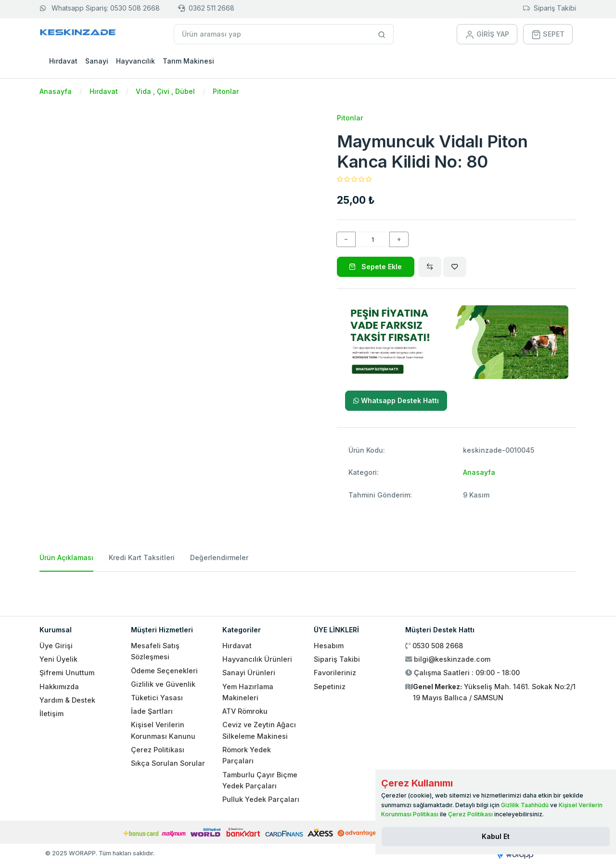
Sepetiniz (330, 687)
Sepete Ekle (375, 267)
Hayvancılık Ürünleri (257, 659)
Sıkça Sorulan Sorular (168, 763)
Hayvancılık (135, 61)
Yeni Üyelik (58, 659)
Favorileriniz (335, 673)
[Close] (496, 837)
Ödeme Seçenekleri (164, 671)
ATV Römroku (245, 711)
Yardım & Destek (67, 700)
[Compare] (430, 267)
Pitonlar (226, 91)
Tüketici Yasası (157, 698)
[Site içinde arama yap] (382, 34)
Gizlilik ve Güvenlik (163, 684)
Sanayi (97, 61)
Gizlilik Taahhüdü (525, 805)
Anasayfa (56, 91)
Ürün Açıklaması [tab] (66, 557)
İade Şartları (152, 711)
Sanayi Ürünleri (249, 673)
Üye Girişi (56, 646)
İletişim (51, 713)
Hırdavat (63, 61)
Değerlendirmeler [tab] (219, 557)
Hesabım (329, 646)
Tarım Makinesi (188, 61)
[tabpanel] (308, 590)
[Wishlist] (455, 267)
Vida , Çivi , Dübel (165, 91)
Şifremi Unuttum (67, 673)
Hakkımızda (59, 687)
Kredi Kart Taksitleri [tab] (142, 557)
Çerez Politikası (158, 750)
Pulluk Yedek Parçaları (261, 799)
